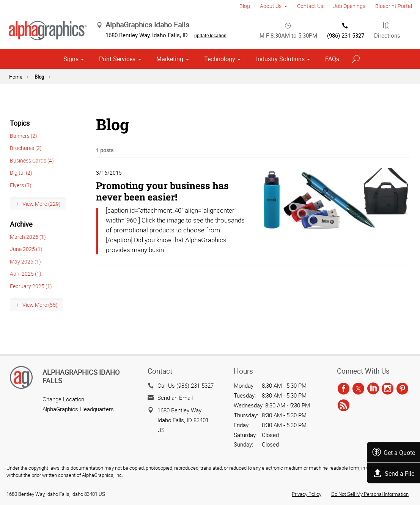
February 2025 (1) (31, 290)
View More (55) (40, 309)
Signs (71, 63)
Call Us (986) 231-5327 (186, 385)
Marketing (170, 63)
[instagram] (388, 389)
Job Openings (349, 6)
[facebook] (344, 389)
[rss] (344, 406)
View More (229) (42, 208)
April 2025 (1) (26, 277)
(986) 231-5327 (346, 32)
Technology (220, 63)
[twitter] (358, 389)
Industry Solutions (280, 63)
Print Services (117, 63)
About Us (271, 6)
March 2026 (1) (28, 240)
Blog (245, 6)
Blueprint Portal (394, 6)
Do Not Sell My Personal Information (370, 494)
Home (16, 80)
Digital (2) (21, 176)
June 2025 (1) (26, 253)
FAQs (332, 63)
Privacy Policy (307, 494)
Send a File (392, 473)
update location (225, 37)
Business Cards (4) (32, 164)
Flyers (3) (21, 189)
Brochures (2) (26, 152)
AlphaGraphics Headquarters (78, 409)
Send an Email (175, 398)
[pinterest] (402, 389)
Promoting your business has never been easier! (162, 195)
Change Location (63, 399)
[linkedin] (373, 389)
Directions (387, 32)
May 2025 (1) (25, 265)
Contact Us (310, 6)
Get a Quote (392, 452)
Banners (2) (24, 139)
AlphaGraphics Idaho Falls (81, 376)
